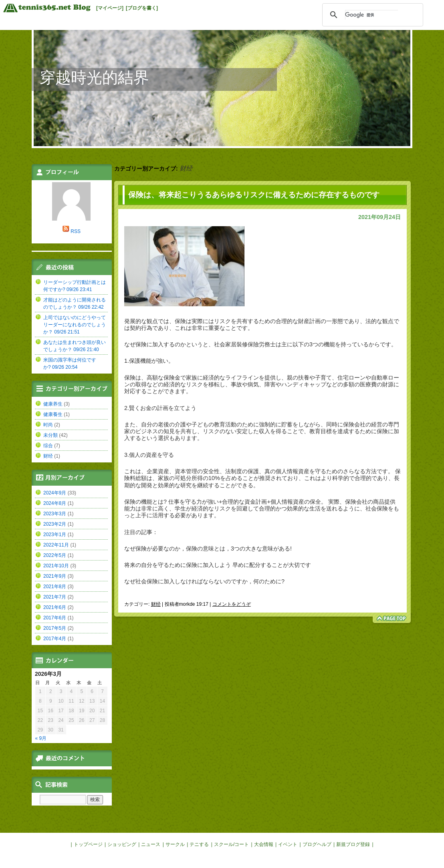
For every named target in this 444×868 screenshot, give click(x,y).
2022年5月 (55, 555)
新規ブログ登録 (353, 844)
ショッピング (122, 844)
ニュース (151, 844)
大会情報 (264, 844)
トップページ (88, 844)
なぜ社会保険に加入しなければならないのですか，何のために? (204, 581)
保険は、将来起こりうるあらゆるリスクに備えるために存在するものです (254, 195)
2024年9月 (55, 493)
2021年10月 (56, 566)
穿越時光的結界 (94, 77)
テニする (199, 844)
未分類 (50, 435)
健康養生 (53, 414)
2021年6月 (55, 607)
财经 (156, 604)
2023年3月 (55, 514)
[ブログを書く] (142, 8)
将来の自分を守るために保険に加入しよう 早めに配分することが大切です (218, 565)
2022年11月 (56, 545)
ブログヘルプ (317, 844)
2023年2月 (55, 524)
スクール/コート (231, 844)
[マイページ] (110, 8)
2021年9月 (55, 576)
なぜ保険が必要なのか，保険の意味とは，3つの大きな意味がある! (208, 549)
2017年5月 (55, 628)
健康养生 (53, 404)
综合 (48, 446)
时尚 (48, 425)
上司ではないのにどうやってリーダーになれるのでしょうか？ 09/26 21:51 (75, 325)
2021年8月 (55, 587)
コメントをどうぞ (232, 604)
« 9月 (41, 738)
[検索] (371, 15)
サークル (175, 844)
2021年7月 (55, 597)
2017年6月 (55, 618)
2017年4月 (55, 639)
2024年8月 (55, 503)
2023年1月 (55, 534)
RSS (76, 231)
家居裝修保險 (242, 344)
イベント (288, 844)
